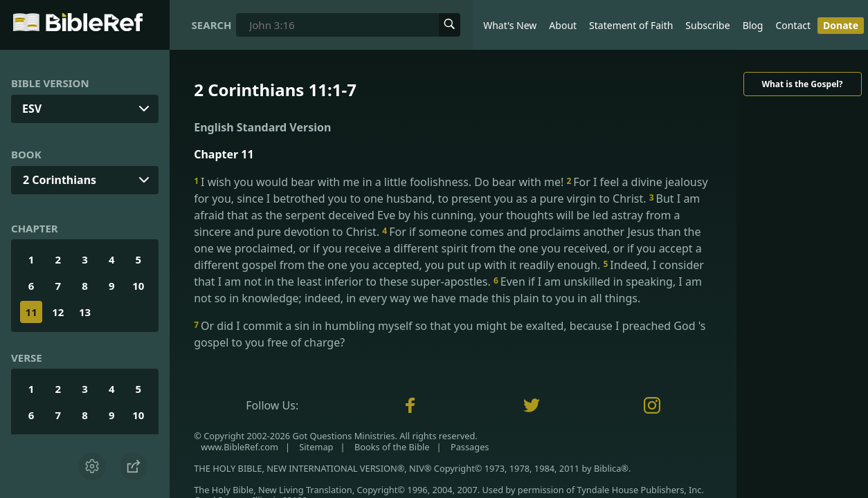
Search (212, 25)
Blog (753, 25)
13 (85, 312)
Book (26, 154)
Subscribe (707, 25)
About (563, 25)
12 (58, 312)
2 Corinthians (60, 180)
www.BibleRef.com (239, 447)
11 (31, 312)
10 (138, 286)
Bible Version (50, 83)
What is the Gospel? (802, 84)
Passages (470, 447)
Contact (793, 25)
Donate (841, 25)
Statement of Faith (631, 25)
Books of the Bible (392, 447)
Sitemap (316, 447)
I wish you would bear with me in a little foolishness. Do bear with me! (380, 182)
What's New (510, 25)
